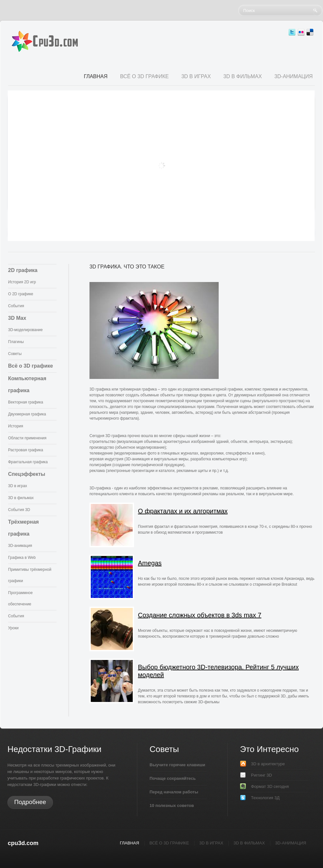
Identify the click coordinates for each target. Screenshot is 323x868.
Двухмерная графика (27, 414)
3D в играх (18, 486)
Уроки (13, 628)
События (16, 306)
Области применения (27, 438)
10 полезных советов (172, 805)
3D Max (17, 318)
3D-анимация (20, 546)
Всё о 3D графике (31, 366)
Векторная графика (26, 402)
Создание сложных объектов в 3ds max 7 (200, 615)
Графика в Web (22, 558)
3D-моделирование (25, 330)
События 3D (19, 510)
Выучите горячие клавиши (177, 765)
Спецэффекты (27, 474)
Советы (15, 354)
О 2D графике (21, 294)
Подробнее (30, 802)
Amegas (150, 563)
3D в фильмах (21, 498)
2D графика (23, 270)
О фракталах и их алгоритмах (183, 511)
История (16, 426)
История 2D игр (22, 282)
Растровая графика (26, 450)
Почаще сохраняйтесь (173, 778)
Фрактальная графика (28, 462)
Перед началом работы (174, 792)
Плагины (16, 342)
